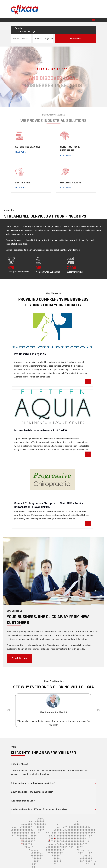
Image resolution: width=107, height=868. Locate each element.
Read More (20, 152)
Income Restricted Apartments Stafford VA (41, 431)
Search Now (76, 39)
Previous (9, 710)
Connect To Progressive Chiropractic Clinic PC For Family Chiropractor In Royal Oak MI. (49, 505)
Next (98, 710)
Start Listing (19, 658)
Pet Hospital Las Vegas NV (30, 354)
